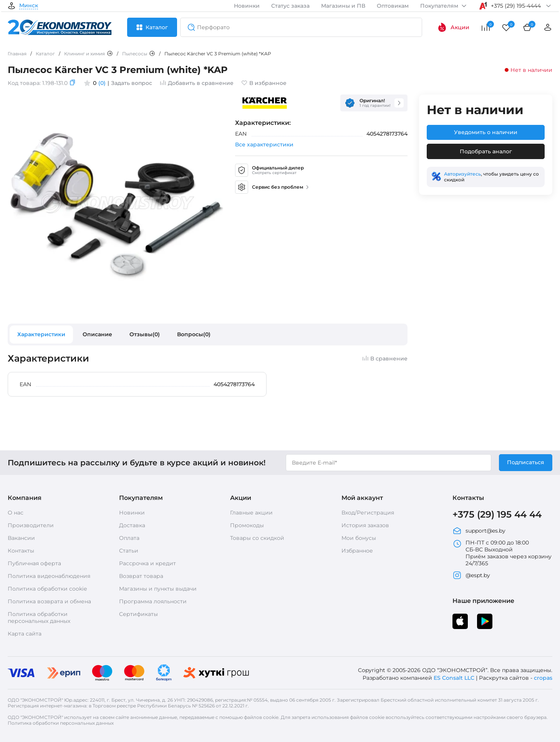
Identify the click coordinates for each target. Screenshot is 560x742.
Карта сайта (25, 634)
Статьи (129, 551)
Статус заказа (290, 6)
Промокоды (247, 525)
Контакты (21, 551)
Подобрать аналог (486, 151)
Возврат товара (141, 576)
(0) (102, 83)
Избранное (357, 551)
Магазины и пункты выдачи (158, 589)
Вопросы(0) (194, 334)
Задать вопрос (132, 83)
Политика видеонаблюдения (49, 576)
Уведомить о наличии (486, 132)
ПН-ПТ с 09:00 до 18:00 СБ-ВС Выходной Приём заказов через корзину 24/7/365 (502, 553)
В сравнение (385, 359)
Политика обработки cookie (47, 589)
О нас (16, 513)
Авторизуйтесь (462, 174)
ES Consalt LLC (454, 678)
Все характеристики (264, 144)
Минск (29, 6)
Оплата (129, 538)
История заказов (365, 525)
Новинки (247, 6)
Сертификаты (138, 614)
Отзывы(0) (145, 334)
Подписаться (526, 462)
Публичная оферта (34, 563)
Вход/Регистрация (368, 513)
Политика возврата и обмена (49, 601)
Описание (97, 334)
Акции (453, 27)
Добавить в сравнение (197, 83)
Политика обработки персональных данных (39, 618)
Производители (31, 525)
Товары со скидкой (257, 538)
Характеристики (41, 334)
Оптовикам (393, 6)
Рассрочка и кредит (147, 563)
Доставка (132, 525)
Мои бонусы (359, 538)
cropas (543, 678)
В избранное (264, 83)
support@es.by (479, 531)
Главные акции (251, 513)
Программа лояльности (153, 601)
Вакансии (21, 538)
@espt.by (471, 575)
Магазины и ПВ (343, 6)
